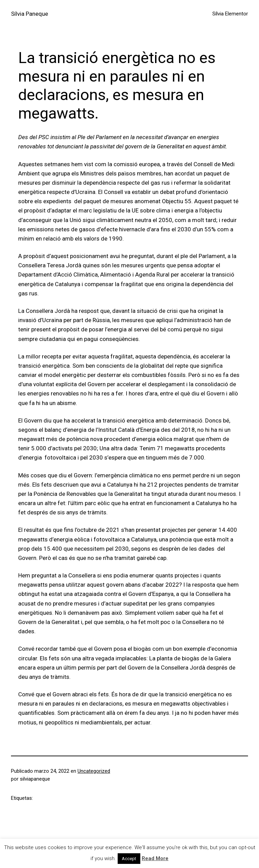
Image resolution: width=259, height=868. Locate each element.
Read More (155, 858)
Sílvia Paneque (30, 14)
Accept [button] (129, 859)
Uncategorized (94, 771)
